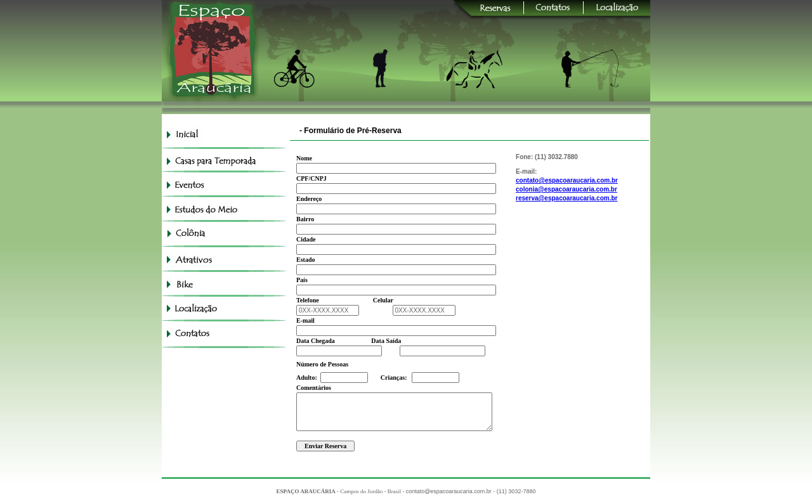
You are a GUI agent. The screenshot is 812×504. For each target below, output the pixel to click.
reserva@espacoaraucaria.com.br (566, 198)
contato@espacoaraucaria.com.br (567, 180)
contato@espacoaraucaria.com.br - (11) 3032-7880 (471, 491)
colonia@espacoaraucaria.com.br (566, 189)
